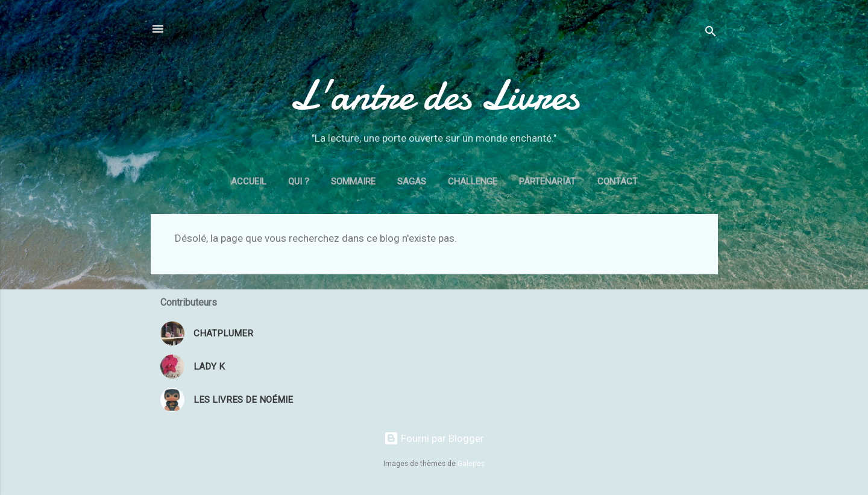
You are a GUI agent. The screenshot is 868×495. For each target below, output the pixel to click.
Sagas (412, 181)
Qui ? (299, 181)
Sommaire (353, 181)
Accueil (249, 181)
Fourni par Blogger (434, 438)
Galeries (471, 464)
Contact (618, 181)
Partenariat (547, 181)
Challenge (473, 181)
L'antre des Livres (434, 95)
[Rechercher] (711, 33)
